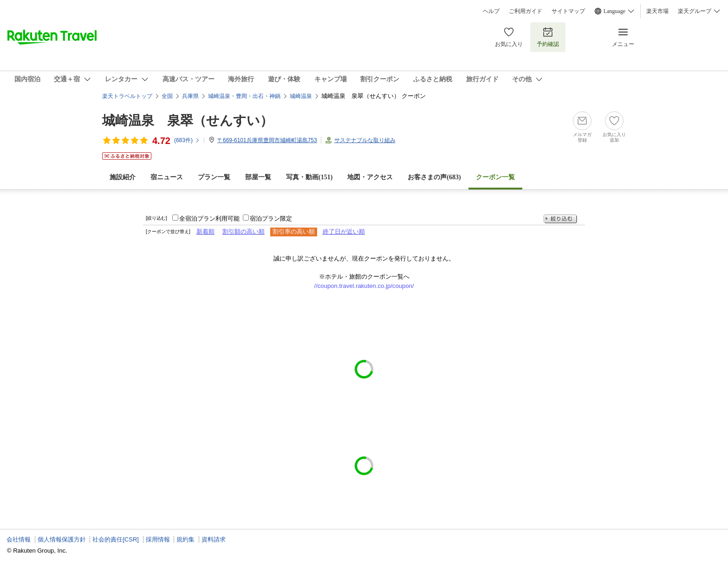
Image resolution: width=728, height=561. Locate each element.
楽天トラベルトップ (127, 96)
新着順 (205, 232)
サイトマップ (568, 11)
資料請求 (214, 539)
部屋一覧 (258, 177)
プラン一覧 (214, 177)
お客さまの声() (434, 177)
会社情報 (19, 539)
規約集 (185, 539)
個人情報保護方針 (62, 539)
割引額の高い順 (244, 232)
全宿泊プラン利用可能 (209, 219)
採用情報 (158, 539)
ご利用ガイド (526, 11)
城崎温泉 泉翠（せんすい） (188, 121)
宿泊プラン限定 (271, 219)
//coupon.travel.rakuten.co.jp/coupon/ (364, 286)
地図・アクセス (370, 177)
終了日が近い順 (344, 232)
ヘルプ (491, 11)
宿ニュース (167, 177)
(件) (187, 140)
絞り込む (560, 219)
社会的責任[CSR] (116, 539)
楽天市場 (657, 11)
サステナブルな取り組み (365, 140)
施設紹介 (123, 177)
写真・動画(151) (309, 177)
